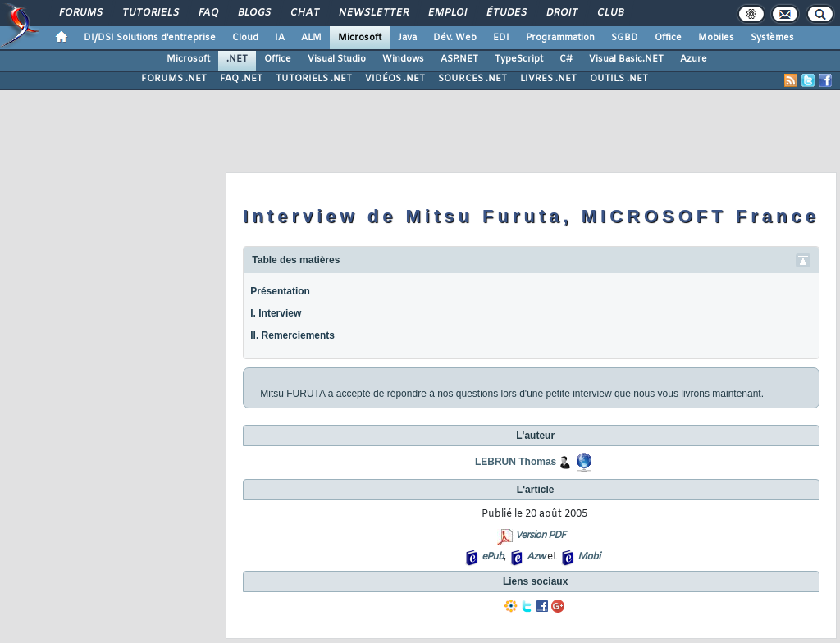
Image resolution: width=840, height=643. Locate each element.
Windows (403, 59)
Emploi (447, 13)
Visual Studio (337, 59)
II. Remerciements (292, 335)
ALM (311, 38)
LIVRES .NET (548, 79)
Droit (561, 13)
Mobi (589, 557)
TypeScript (519, 59)
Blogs (253, 13)
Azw (536, 557)
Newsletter (373, 13)
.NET (237, 59)
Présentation (280, 291)
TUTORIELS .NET (314, 79)
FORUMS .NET (174, 79)
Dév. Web (455, 38)
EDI (501, 38)
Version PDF (540, 536)
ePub (493, 557)
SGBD (625, 38)
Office (668, 38)
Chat (304, 13)
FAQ (208, 13)
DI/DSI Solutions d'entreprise (150, 38)
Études (506, 13)
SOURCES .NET (472, 79)
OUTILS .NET (619, 79)
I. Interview (276, 313)
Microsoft (360, 38)
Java (407, 38)
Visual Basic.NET (626, 59)
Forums (80, 13)
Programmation (560, 38)
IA (280, 38)
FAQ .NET (241, 79)
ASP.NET (459, 59)
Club (609, 13)
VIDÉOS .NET (395, 79)
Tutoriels (150, 13)
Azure (694, 59)
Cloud (245, 38)
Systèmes (772, 38)
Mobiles (716, 38)
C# (566, 59)
